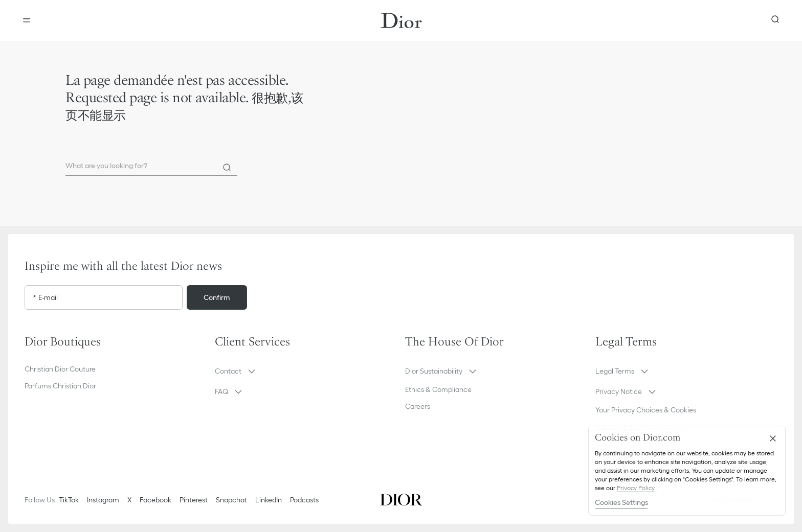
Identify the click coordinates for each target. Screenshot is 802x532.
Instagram (103, 500)
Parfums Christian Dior (60, 386)
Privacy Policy (636, 488)
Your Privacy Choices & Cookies (646, 410)
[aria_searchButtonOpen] (775, 20)
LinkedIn (269, 500)
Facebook (155, 500)
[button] (306, 371)
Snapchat (231, 500)
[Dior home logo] (401, 20)
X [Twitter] (129, 500)
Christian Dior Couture (60, 369)
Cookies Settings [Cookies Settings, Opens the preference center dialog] (621, 502)
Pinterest (194, 500)
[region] (687, 471)
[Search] (227, 168)
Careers (418, 406)
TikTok (69, 500)
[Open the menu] (27, 20)
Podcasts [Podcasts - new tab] (304, 500)
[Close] (773, 438)
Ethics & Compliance (438, 389)
